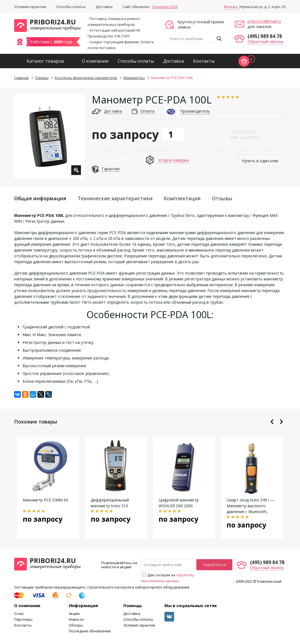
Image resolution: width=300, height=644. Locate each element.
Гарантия (111, 169)
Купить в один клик (260, 161)
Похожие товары (36, 422)
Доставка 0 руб (123, 160)
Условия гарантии (30, 7)
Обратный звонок (265, 41)
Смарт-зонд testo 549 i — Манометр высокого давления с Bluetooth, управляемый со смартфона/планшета (250, 512)
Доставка (104, 7)
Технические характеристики (115, 198)
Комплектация (182, 198)
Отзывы (222, 198)
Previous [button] (272, 422)
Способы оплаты (71, 7)
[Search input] (192, 39)
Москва (231, 7)
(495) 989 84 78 (265, 36)
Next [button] (281, 422)
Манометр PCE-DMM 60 (45, 500)
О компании (95, 61)
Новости (76, 619)
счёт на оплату (244, 134)
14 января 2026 (164, 7)
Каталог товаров (45, 61)
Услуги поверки (174, 160)
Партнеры (23, 619)
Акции (74, 613)
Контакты (204, 61)
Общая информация (40, 198)
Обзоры (76, 625)
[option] (49, 137)
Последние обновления (90, 631)
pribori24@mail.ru (264, 21)
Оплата (147, 111)
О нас (19, 613)
